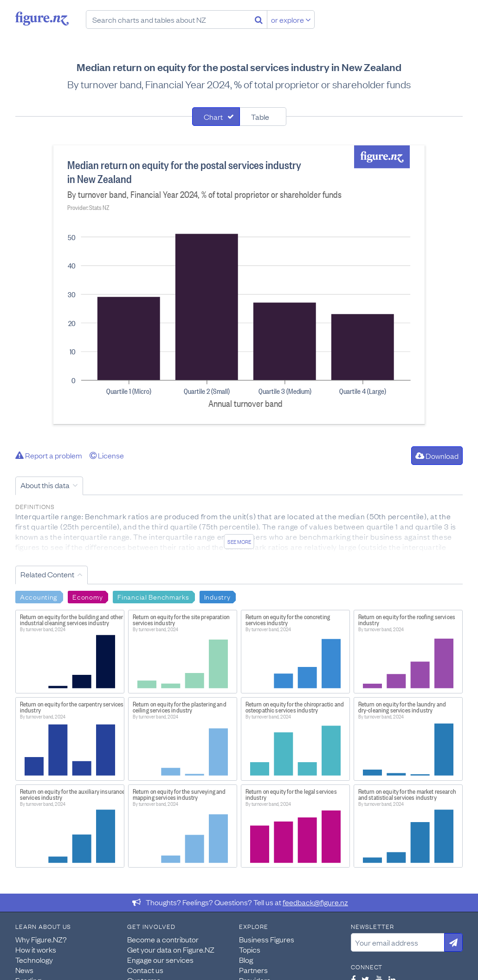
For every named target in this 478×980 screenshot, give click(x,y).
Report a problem (49, 455)
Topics (250, 949)
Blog (246, 960)
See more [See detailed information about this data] (239, 542)
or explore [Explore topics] (291, 20)
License (107, 455)
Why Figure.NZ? (41, 939)
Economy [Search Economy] (87, 596)
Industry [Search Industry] (217, 596)
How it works (36, 949)
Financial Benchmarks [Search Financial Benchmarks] (153, 596)
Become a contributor (163, 939)
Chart (213, 117)
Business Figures (267, 939)
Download (437, 456)
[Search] (259, 20)
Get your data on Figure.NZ (171, 949)
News (24, 970)
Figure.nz (42, 19)
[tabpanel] (239, 285)
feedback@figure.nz (315, 902)
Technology (34, 960)
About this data (45, 485)
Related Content (47, 574)
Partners (253, 970)
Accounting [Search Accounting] (39, 596)
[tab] (216, 117)
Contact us (145, 970)
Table (260, 117)
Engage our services (160, 960)
